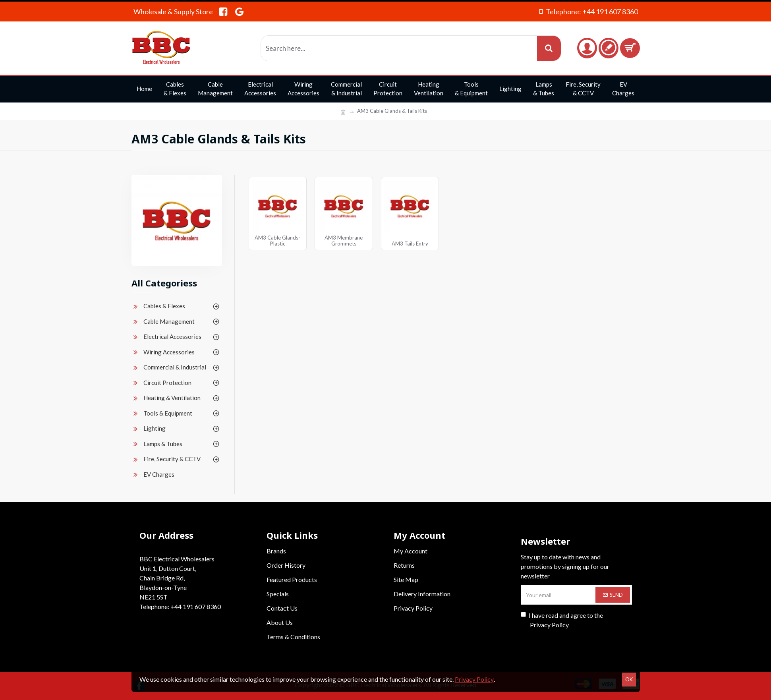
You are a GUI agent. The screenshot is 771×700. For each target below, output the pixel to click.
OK (629, 679)
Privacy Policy (474, 679)
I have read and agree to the (562, 621)
